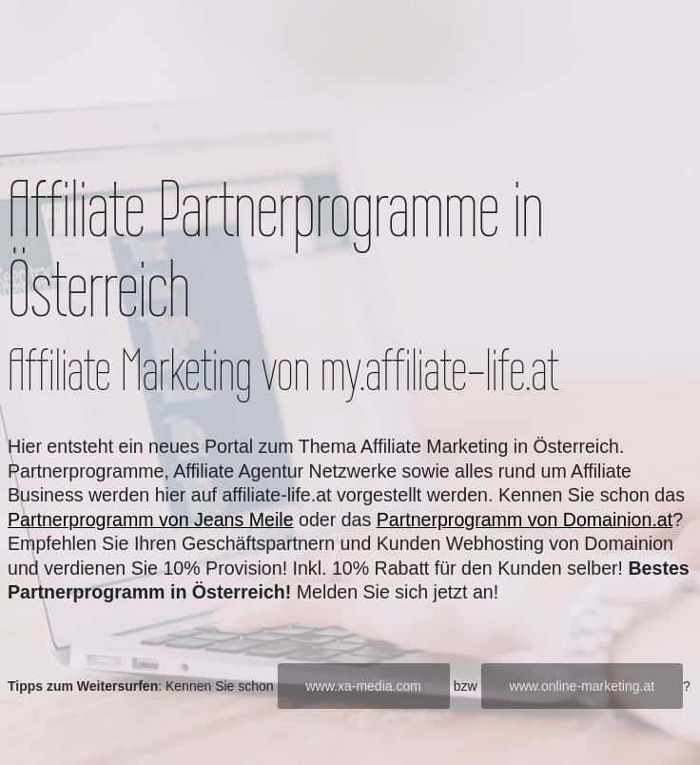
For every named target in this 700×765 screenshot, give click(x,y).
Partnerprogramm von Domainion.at (525, 520)
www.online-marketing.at (583, 686)
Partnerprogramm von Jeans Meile (151, 520)
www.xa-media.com (364, 686)
